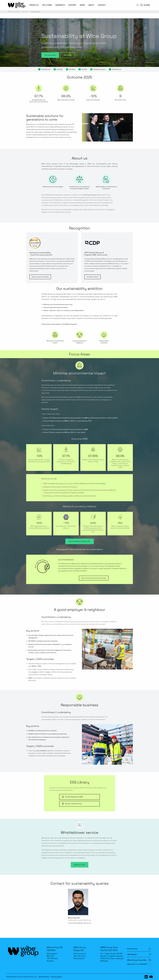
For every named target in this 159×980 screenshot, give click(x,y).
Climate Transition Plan (72, 804)
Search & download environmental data (94, 578)
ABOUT (91, 5)
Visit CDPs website (92, 277)
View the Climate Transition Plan (80, 541)
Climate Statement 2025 (72, 797)
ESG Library (68, 55)
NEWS (82, 5)
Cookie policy (44, 977)
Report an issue (80, 865)
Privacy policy (56, 977)
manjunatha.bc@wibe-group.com (79, 923)
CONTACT (102, 5)
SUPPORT (72, 5)
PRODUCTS (34, 5)
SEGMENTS (60, 5)
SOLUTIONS (47, 5)
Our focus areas (50, 55)
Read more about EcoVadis (40, 277)
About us (25, 12)
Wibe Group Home (14, 12)
